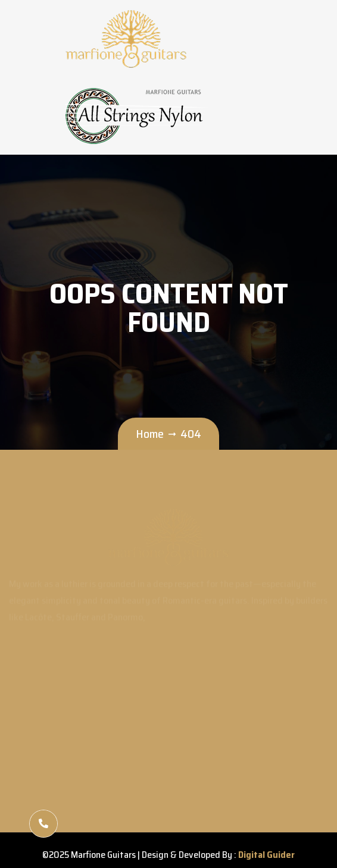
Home (150, 434)
